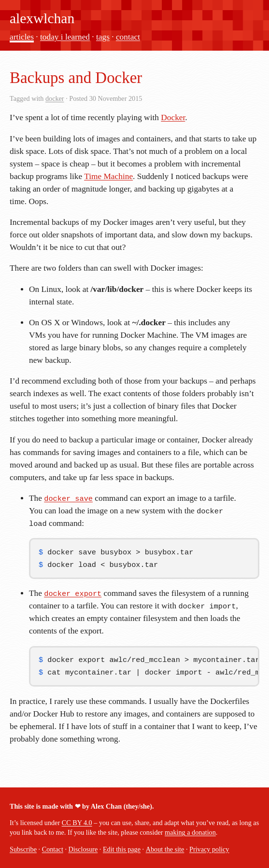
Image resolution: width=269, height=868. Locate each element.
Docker (173, 117)
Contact (53, 849)
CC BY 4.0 (77, 823)
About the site (165, 849)
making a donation (190, 832)
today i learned (65, 37)
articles (22, 37)
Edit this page (122, 849)
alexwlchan (42, 18)
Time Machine (108, 176)
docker (55, 98)
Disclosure (83, 849)
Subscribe (23, 849)
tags (103, 37)
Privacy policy (209, 849)
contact (128, 37)
